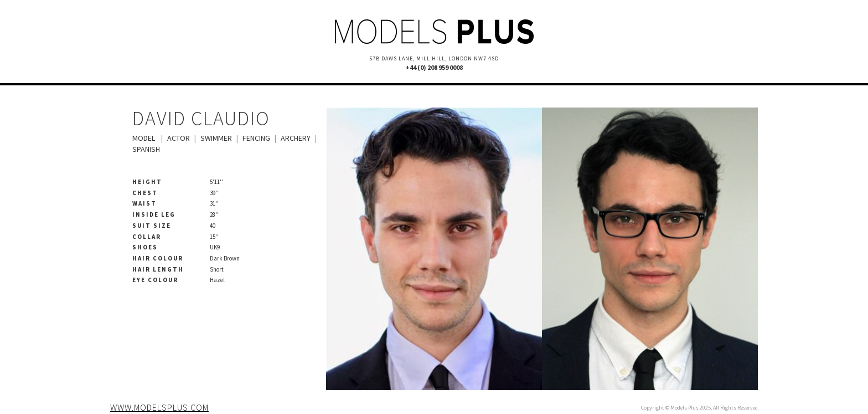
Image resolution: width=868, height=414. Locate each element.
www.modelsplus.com (159, 407)
